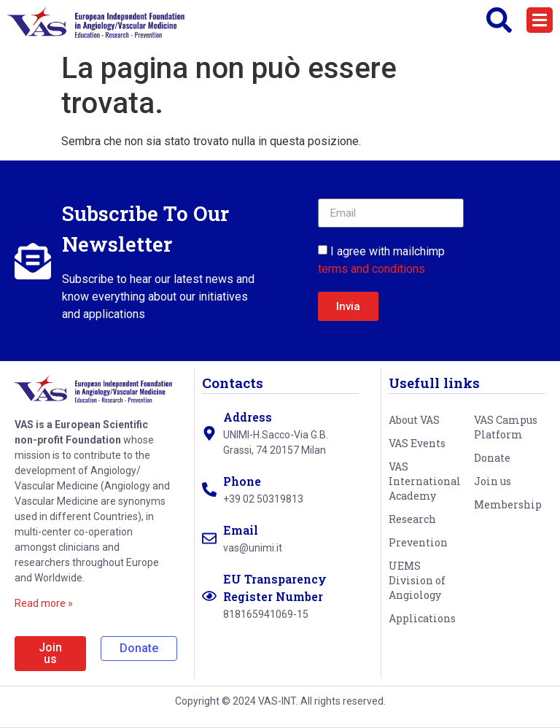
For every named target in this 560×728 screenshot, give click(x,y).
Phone (242, 481)
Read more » (44, 603)
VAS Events (417, 443)
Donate (492, 458)
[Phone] (209, 489)
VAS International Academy (424, 481)
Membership (508, 504)
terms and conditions (372, 269)
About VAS (414, 420)
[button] (540, 20)
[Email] (209, 538)
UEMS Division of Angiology (417, 580)
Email (241, 530)
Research (412, 519)
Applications (422, 618)
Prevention (418, 542)
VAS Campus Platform (506, 427)
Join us (493, 481)
